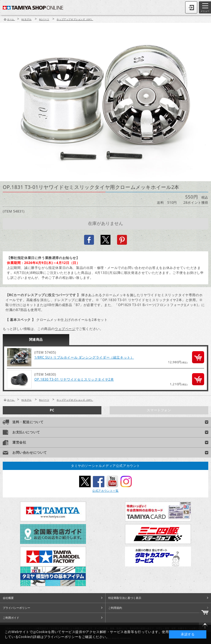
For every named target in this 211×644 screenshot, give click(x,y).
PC (52, 410)
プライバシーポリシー (16, 608)
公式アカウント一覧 (105, 491)
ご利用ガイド (11, 618)
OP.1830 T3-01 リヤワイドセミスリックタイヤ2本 (74, 379)
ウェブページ (65, 329)
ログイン (191, 7)
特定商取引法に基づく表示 (125, 598)
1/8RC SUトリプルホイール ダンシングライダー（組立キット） (84, 357)
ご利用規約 (115, 608)
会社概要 (8, 598)
